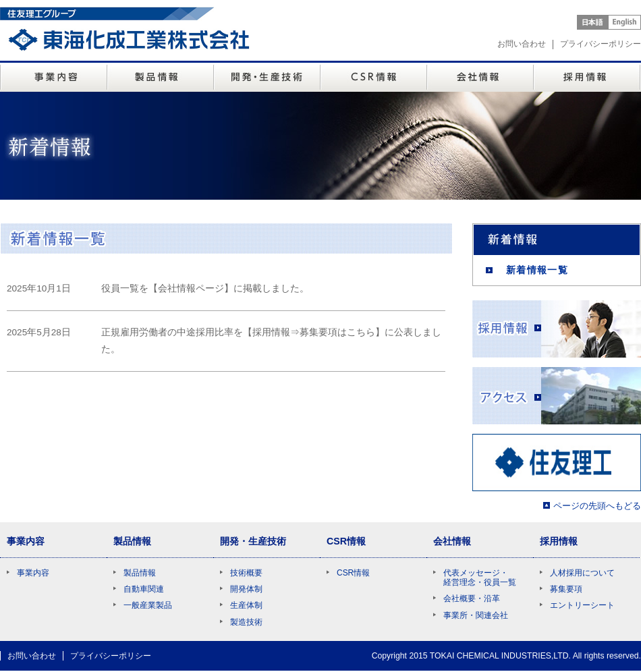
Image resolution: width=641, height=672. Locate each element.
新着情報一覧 (537, 270)
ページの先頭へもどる (597, 506)
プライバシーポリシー (601, 44)
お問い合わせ (522, 44)
